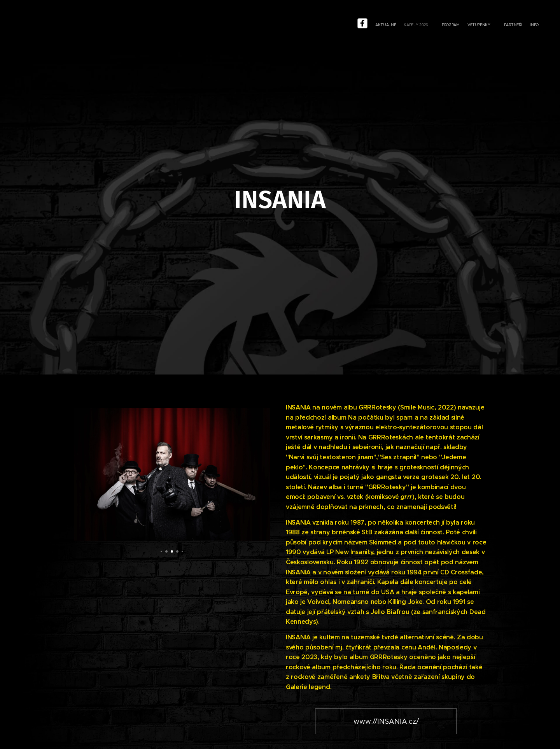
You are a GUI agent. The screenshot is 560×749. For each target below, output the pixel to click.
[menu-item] (476, 25)
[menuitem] (488, 25)
